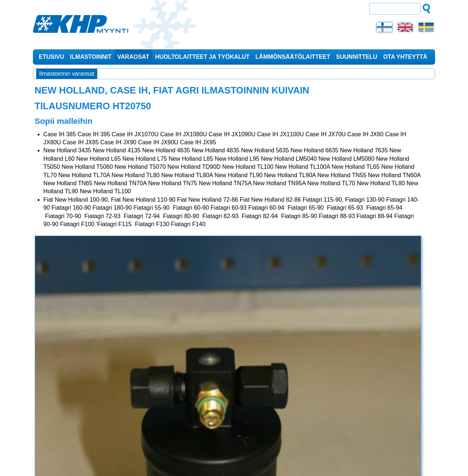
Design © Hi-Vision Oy (405, 462)
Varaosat (133, 56)
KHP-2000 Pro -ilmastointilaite (375, 180)
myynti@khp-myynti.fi (105, 447)
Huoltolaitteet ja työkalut (202, 56)
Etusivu (51, 56)
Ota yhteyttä (405, 56)
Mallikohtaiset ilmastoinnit (387, 221)
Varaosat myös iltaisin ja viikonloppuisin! (377, 116)
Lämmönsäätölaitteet (293, 56)
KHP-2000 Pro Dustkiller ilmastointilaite (385, 158)
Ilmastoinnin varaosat (67, 73)
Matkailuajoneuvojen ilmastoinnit (381, 246)
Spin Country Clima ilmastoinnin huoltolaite (384, 268)
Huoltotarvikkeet (376, 199)
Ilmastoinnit (90, 56)
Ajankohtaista (373, 97)
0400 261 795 (371, 439)
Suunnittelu (357, 56)
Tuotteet (373, 139)
